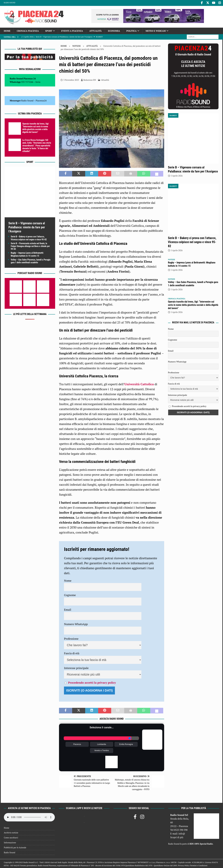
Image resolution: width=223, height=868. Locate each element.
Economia (114, 30)
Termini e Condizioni (199, 865)
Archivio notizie (11, 832)
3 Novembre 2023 (71, 79)
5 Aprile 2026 (177, 175)
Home (7, 30)
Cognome (70, 595)
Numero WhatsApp (76, 624)
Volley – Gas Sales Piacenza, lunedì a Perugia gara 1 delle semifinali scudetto (193, 283)
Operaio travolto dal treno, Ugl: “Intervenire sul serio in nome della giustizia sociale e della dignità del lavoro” (193, 304)
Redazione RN (90, 79)
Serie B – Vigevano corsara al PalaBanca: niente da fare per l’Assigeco (27, 227)
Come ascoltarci (11, 837)
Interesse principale (76, 667)
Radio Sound (10, 3)
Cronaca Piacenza (28, 30)
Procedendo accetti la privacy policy (92, 682)
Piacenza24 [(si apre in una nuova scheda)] (41, 100)
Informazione (10, 842)
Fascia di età (72, 653)
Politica (131, 30)
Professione (71, 638)
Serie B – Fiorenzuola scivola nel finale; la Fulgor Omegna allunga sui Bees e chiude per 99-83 (30, 246)
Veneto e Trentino (102, 750)
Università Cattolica (139, 384)
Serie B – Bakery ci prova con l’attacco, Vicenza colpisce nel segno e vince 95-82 (192, 242)
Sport (49, 30)
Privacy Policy (184, 865)
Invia (38, 81)
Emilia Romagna (126, 744)
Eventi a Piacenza (72, 30)
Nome (68, 580)
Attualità (96, 30)
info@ (182, 833)
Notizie (77, 45)
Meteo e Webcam (156, 30)
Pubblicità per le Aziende (15, 847)
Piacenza (77, 744)
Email (68, 609)
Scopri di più (177, 837)
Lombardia (102, 744)
